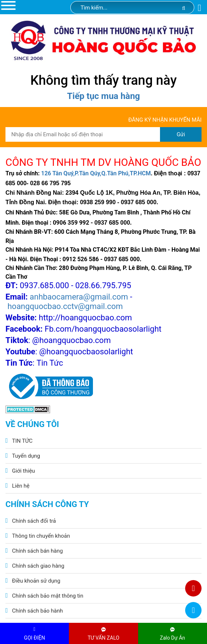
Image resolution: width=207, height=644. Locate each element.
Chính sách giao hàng (38, 566)
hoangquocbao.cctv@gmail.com (65, 306)
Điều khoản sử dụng (36, 581)
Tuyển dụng (26, 456)
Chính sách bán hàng (37, 551)
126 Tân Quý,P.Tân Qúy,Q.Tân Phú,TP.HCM (96, 173)
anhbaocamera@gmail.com (79, 297)
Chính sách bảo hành (38, 611)
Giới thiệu (24, 471)
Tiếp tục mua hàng (103, 96)
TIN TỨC (22, 441)
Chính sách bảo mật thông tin (48, 596)
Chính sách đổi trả (34, 521)
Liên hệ (21, 486)
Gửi (181, 134)
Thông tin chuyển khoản (41, 536)
